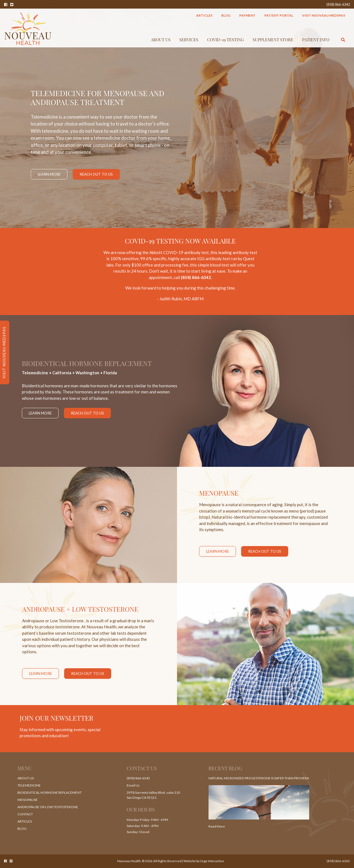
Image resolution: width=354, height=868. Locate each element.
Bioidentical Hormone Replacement (49, 793)
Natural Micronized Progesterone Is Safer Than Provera (259, 778)
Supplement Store (273, 40)
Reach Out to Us (96, 174)
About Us (26, 778)
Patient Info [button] (316, 40)
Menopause (28, 800)
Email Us (133, 785)
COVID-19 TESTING (226, 40)
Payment (247, 15)
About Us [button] (161, 40)
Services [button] (189, 40)
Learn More (49, 174)
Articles (204, 15)
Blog (226, 15)
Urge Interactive (212, 861)
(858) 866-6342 (338, 4)
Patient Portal (279, 15)
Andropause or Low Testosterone (48, 807)
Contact (25, 814)
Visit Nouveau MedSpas (324, 15)
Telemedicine (29, 785)
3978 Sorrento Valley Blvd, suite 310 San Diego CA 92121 (153, 795)
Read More (217, 826)
